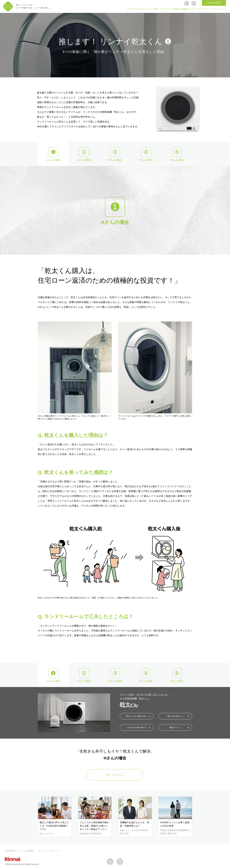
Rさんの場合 (115, 160)
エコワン (193, 9)
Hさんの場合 (84, 160)
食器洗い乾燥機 (180, 9)
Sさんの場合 (177, 160)
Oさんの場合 (146, 160)
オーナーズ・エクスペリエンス (212, 9)
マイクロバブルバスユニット (139, 9)
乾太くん (158, 9)
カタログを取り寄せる (137, 727)
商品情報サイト (13, 851)
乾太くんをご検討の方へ (137, 716)
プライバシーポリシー (49, 851)
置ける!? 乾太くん (175, 716)
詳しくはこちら (115, 775)
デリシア (168, 9)
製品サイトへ (175, 727)
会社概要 (29, 851)
